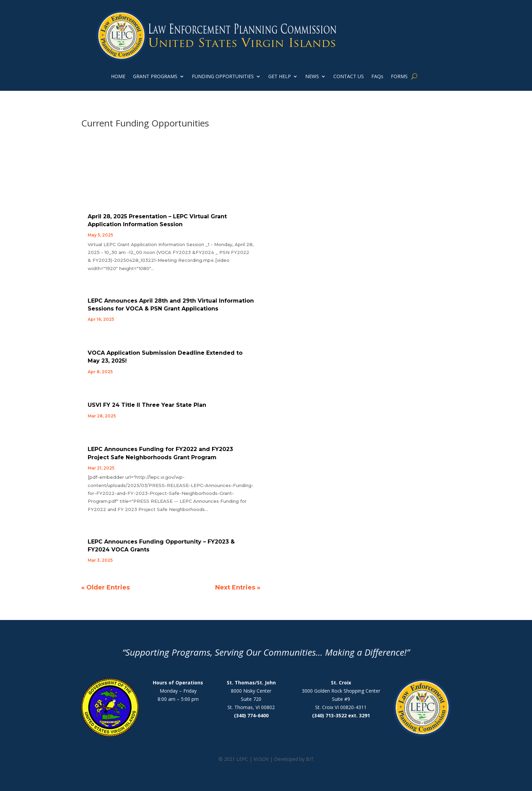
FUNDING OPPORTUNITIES (223, 77)
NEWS (312, 77)
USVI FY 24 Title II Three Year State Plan (147, 405)
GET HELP (280, 77)
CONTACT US (349, 77)
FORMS (399, 77)
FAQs (377, 77)
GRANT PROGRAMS (155, 77)
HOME (118, 77)
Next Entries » (238, 587)
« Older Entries (106, 587)
